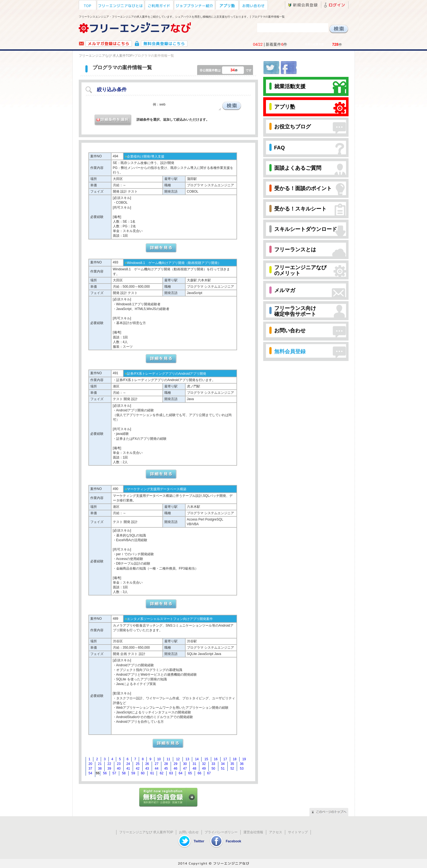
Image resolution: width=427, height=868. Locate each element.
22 (109, 764)
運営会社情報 (253, 832)
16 (216, 759)
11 (168, 759)
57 (114, 773)
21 (100, 764)
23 (119, 764)
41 (128, 769)
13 (187, 759)
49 (204, 769)
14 (197, 759)
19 (244, 759)
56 (105, 773)
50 (213, 769)
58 (124, 773)
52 (232, 769)
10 (159, 759)
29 (176, 764)
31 (194, 764)
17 (225, 759)
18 (235, 759)
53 (242, 769)
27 (157, 764)
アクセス (276, 832)
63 (171, 773)
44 (157, 769)
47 (185, 769)
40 (119, 769)
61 (152, 773)
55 (98, 773)
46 (176, 769)
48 (194, 769)
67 (209, 773)
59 (133, 773)
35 (232, 764)
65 (190, 773)
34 (223, 764)
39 (109, 769)
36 (242, 764)
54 (90, 773)
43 (147, 769)
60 (143, 773)
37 (90, 769)
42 (138, 769)
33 (213, 764)
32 (204, 764)
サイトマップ (298, 832)
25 (138, 764)
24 (128, 764)
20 (90, 764)
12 (178, 759)
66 (199, 773)
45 (166, 769)
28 (166, 764)
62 (161, 773)
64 (180, 773)
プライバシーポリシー (221, 832)
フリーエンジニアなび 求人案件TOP (106, 56)
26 (147, 764)
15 (206, 759)
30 (185, 764)
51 (223, 769)
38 (100, 769)
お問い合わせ (189, 832)
